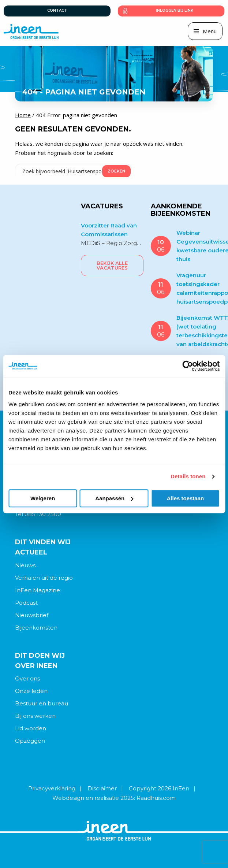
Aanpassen (114, 498)
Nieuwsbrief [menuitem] (32, 615)
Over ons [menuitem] (27, 678)
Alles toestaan (185, 498)
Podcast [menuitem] (26, 603)
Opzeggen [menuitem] (30, 741)
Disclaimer (102, 788)
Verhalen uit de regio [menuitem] (44, 578)
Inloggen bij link (175, 10)
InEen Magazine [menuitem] (38, 590)
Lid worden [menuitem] (31, 728)
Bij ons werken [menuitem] (35, 716)
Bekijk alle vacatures (112, 265)
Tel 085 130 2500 (38, 514)
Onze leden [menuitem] (31, 691)
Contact (57, 10)
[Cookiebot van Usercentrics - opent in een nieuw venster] (188, 366)
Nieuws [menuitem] (25, 565)
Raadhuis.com (156, 798)
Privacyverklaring (52, 788)
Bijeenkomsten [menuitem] (36, 628)
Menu (210, 31)
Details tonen (188, 476)
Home (23, 115)
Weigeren (43, 498)
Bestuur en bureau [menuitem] (42, 703)
